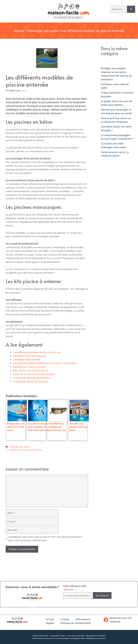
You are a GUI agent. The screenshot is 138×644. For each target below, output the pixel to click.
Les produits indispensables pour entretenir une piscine (45, 363)
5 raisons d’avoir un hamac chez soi (25, 450)
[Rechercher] (131, 9)
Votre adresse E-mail (75, 588)
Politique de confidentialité (76, 623)
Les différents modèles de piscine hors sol (37, 352)
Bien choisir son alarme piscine (31, 370)
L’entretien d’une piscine (27, 359)
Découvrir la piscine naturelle (29, 356)
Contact (65, 619)
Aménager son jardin (43, 31)
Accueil (19, 31)
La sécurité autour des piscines (30, 381)
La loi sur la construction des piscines (34, 374)
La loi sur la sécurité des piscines (31, 378)
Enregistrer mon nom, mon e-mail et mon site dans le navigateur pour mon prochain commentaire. (46, 539)
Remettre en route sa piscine (29, 367)
